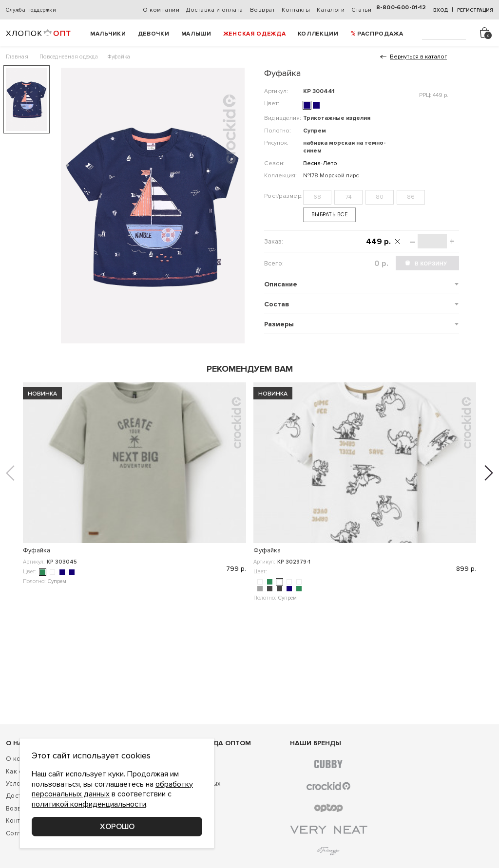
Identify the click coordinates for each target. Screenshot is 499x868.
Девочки (154, 34)
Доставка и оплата (215, 10)
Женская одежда (255, 34)
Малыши (196, 34)
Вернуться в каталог (418, 57)
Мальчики (108, 34)
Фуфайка (37, 550)
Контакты (296, 10)
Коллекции (318, 34)
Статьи (361, 10)
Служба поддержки (31, 10)
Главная (17, 57)
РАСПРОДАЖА (380, 34)
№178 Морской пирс (331, 176)
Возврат (263, 10)
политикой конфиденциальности (89, 804)
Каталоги (331, 10)
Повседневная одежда (69, 57)
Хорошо (117, 827)
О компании (161, 10)
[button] (10, 473)
